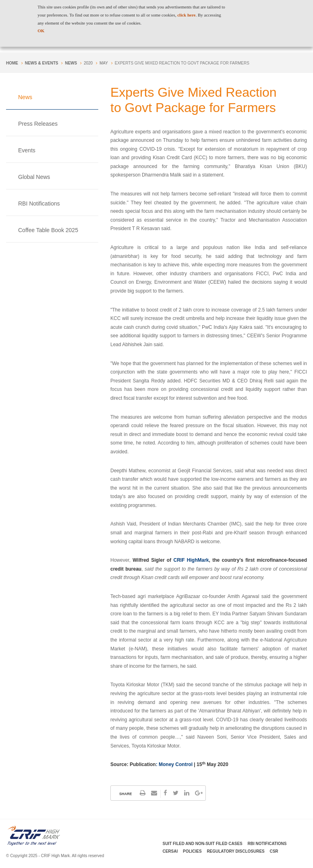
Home (12, 63)
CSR (274, 851)
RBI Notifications (39, 204)
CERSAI (170, 851)
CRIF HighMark (191, 560)
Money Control (176, 764)
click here (186, 15)
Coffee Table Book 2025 (48, 230)
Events (27, 150)
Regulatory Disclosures (235, 851)
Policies (192, 851)
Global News (34, 177)
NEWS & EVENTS (42, 63)
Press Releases (38, 124)
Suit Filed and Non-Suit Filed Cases (203, 844)
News (71, 63)
